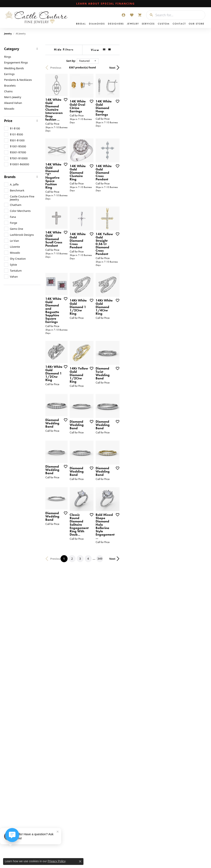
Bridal (81, 24)
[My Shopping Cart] (140, 15)
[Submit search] (150, 15)
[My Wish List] (132, 15)
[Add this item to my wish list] (96, 130)
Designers (116, 24)
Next (200, 68)
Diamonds (97, 24)
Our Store (197, 24)
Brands (10, 177)
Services (148, 24)
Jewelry (133, 24)
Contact (179, 24)
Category (12, 49)
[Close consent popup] (80, 861)
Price (8, 121)
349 (143, 673)
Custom (164, 24)
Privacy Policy (56, 861)
